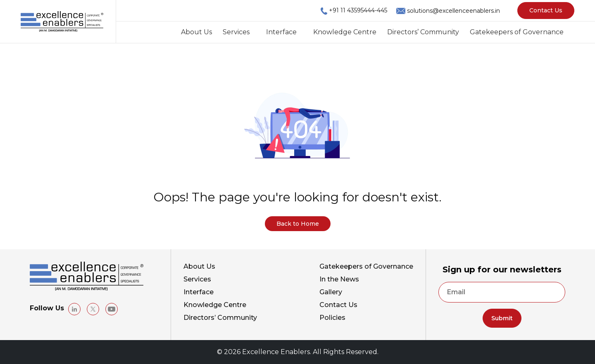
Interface (281, 32)
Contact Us (546, 10)
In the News (339, 279)
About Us (196, 32)
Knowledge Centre (345, 32)
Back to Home (298, 224)
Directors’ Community (423, 32)
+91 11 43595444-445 (358, 10)
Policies (332, 318)
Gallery (331, 292)
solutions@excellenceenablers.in (453, 11)
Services (236, 32)
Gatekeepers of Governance (517, 32)
